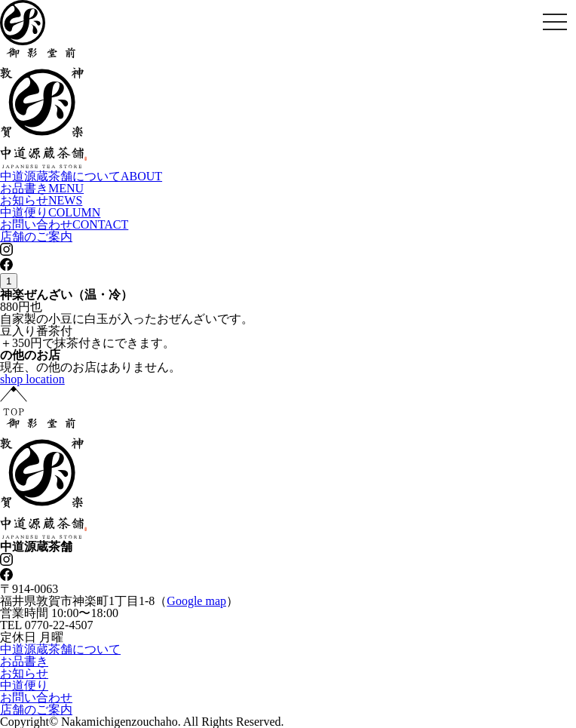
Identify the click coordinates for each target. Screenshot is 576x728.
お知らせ (41, 200)
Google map (196, 601)
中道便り (50, 212)
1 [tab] (9, 281)
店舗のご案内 (36, 237)
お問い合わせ (64, 224)
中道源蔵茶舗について (81, 176)
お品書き (42, 188)
